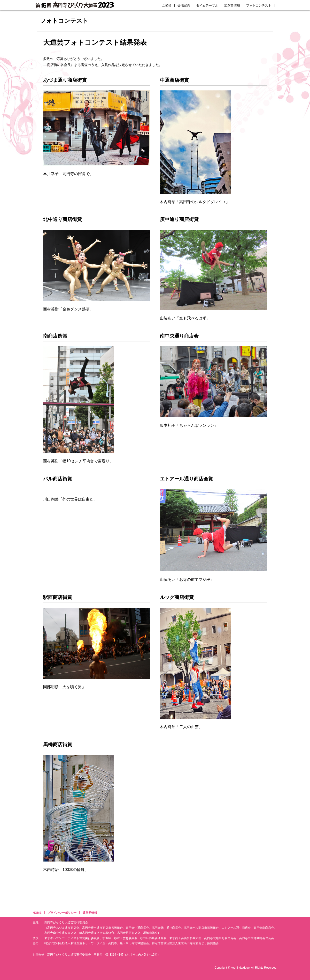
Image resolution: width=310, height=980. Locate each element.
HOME (37, 913)
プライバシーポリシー (62, 913)
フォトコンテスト (259, 5)
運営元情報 (90, 913)
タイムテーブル (207, 5)
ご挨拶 (167, 5)
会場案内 (184, 5)
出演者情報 (232, 5)
